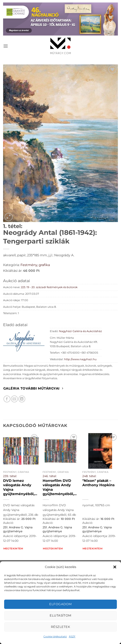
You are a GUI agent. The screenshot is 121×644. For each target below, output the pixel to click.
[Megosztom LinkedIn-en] (22, 399)
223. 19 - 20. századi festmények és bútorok (49, 287)
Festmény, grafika (35, 265)
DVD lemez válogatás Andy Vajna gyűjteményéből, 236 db (19, 487)
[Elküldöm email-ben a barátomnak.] (14, 399)
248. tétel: (89, 476)
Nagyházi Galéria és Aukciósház (80, 331)
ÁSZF (72, 636)
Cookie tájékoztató (55, 636)
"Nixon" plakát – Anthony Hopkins (98, 483)
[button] (115, 567)
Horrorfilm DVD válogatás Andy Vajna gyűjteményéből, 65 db (58, 487)
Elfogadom (60, 604)
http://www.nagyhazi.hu (80, 359)
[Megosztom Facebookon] (7, 399)
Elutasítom (60, 615)
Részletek (60, 627)
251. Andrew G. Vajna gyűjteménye (18, 529)
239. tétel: (10, 476)
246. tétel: (50, 476)
